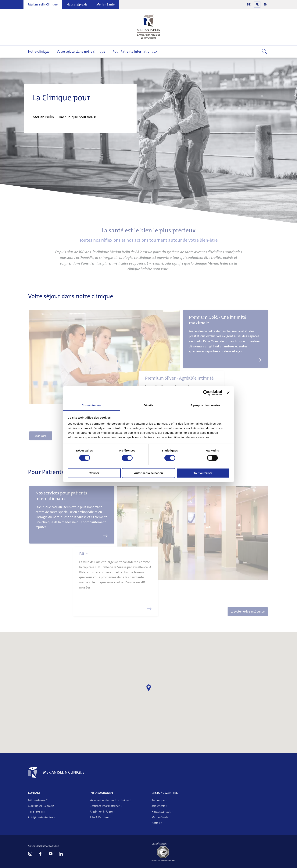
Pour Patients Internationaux (135, 51)
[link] (30, 854)
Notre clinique (39, 51)
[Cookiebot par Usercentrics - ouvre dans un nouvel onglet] (206, 393)
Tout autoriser (203, 473)
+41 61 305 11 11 (37, 812)
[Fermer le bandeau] (228, 393)
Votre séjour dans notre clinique (81, 51)
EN (265, 4)
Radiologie (158, 800)
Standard (48, 431)
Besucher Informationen (105, 806)
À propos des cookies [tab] (205, 405)
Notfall (156, 823)
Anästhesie (158, 806)
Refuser (94, 473)
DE (249, 4)
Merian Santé (106, 4)
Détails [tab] (148, 405)
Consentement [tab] (92, 405)
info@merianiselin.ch (42, 817)
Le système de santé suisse (240, 607)
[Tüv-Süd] (165, 861)
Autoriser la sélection (149, 473)
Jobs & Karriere (99, 817)
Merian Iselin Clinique (43, 4)
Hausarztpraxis (77, 4)
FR (257, 4)
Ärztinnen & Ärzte (101, 812)
